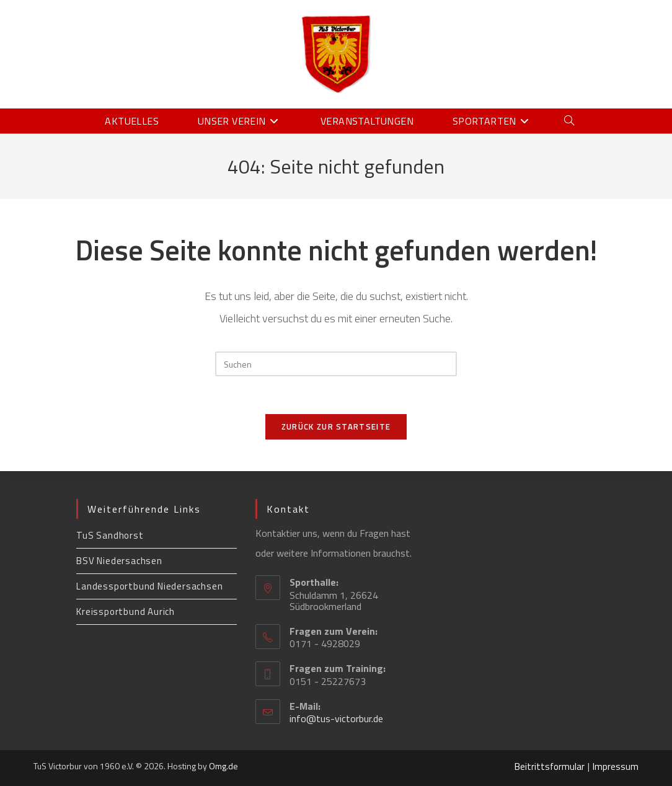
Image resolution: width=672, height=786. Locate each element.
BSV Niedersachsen (119, 561)
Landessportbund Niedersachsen (149, 586)
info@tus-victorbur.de (336, 718)
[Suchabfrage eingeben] (336, 364)
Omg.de (223, 766)
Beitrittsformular (550, 766)
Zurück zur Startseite (336, 426)
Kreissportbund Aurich (126, 612)
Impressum (616, 766)
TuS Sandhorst (110, 535)
